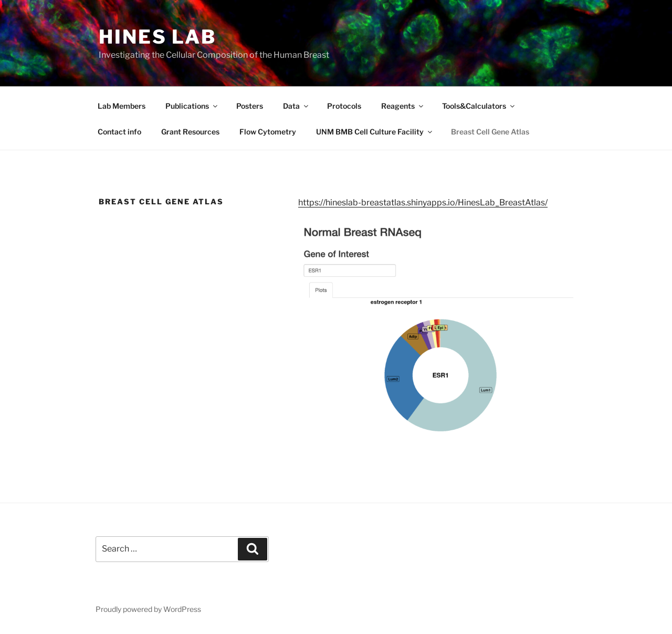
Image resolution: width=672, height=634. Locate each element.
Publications (192, 106)
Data (296, 106)
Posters (250, 106)
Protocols (344, 106)
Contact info (119, 132)
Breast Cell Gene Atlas (490, 132)
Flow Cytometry (268, 132)
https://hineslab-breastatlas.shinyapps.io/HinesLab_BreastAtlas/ (423, 202)
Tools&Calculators (479, 106)
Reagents (403, 106)
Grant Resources (190, 132)
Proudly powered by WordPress (148, 609)
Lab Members (122, 106)
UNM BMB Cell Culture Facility (375, 132)
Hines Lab (157, 37)
